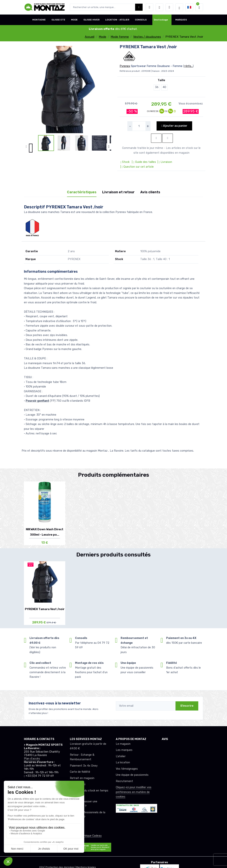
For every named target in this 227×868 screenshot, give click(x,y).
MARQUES (181, 20)
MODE (74, 20)
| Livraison (164, 162)
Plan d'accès (32, 759)
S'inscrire (187, 706)
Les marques (124, 750)
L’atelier (121, 756)
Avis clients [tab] (150, 192)
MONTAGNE (39, 20)
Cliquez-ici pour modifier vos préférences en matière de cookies (134, 792)
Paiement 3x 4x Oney (84, 766)
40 (164, 87)
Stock (125, 162)
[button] (149, 7)
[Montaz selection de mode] (179, 7)
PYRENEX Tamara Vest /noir (45, 609)
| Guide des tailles (143, 162)
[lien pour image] (68, 89)
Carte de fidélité (80, 772)
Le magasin (123, 744)
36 (157, 87)
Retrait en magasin (82, 778)
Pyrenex (125, 66)
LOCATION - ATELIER (117, 20)
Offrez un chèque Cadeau (86, 836)
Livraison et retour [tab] (118, 192)
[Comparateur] (169, 7)
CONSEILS (141, 20)
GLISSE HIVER (91, 20)
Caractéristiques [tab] (82, 192)
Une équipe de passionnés (132, 775)
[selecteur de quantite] (139, 126)
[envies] (159, 7)
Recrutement (124, 781)
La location (123, 762)
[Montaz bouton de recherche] (139, 7)
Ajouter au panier (174, 126)
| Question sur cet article (137, 167)
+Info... (188, 66)
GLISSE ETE (58, 20)
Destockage (161, 20)
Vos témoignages (127, 769)
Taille (161, 80)
